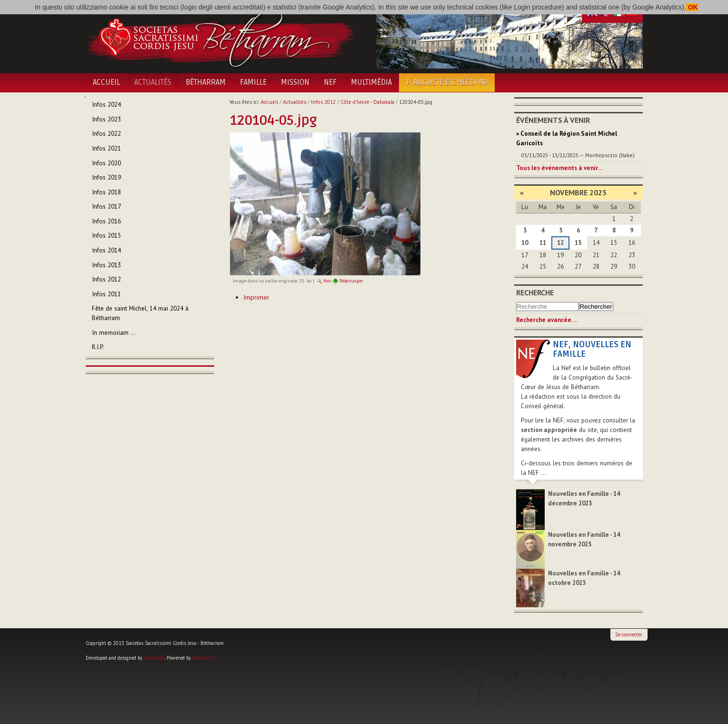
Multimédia (371, 82)
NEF (330, 82)
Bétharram (206, 82)
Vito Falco (154, 658)
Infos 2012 (323, 102)
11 (543, 243)
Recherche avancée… (546, 320)
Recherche (535, 292)
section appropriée (549, 430)
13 (578, 243)
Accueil (106, 82)
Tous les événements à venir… (559, 168)
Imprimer (256, 297)
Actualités (153, 82)
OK (692, 7)
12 (560, 243)
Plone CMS (204, 658)
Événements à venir (553, 120)
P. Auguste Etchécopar (447, 82)
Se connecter (629, 634)
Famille (253, 82)
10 (525, 243)
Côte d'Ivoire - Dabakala (367, 102)
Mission (295, 82)
